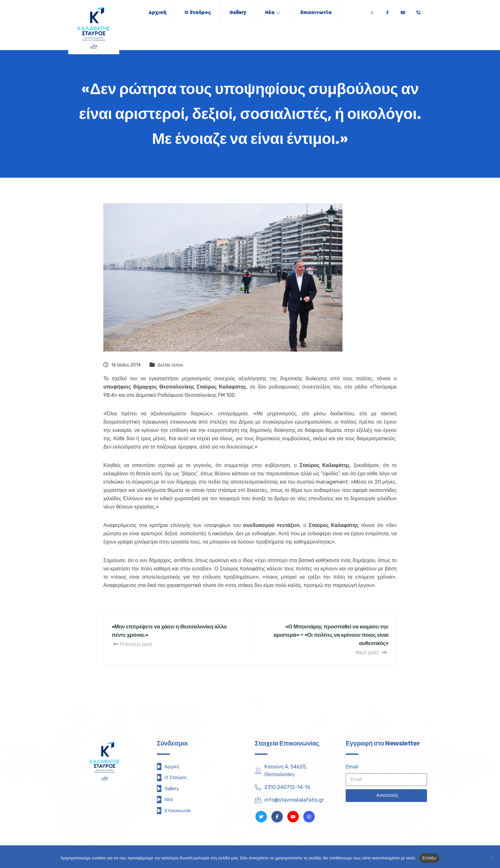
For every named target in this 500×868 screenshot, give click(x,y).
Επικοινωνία (318, 13)
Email (352, 767)
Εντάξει (430, 858)
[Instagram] (309, 817)
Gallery (238, 13)
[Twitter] (372, 11)
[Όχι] (492, 858)
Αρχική (155, 13)
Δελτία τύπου (170, 365)
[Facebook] (387, 11)
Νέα (273, 13)
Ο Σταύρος (197, 13)
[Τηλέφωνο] (418, 11)
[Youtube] (403, 11)
